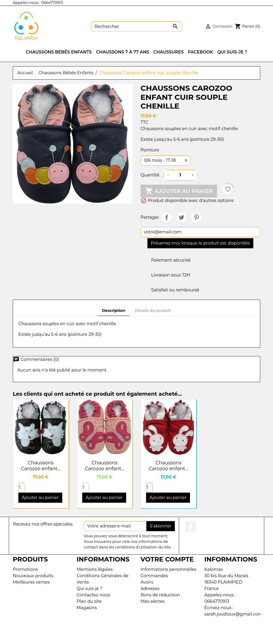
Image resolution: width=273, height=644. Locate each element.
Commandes (154, 576)
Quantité (150, 175)
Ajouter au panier (179, 191)
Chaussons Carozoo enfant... (41, 466)
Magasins (87, 608)
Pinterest (196, 217)
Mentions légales (95, 569)
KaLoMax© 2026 (109, 636)
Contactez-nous (93, 595)
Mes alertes (153, 601)
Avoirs (147, 582)
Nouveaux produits (33, 576)
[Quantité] (180, 175)
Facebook (191, 526)
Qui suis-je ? (90, 589)
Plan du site (89, 601)
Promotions (25, 569)
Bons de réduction (160, 595)
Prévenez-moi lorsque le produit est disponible (200, 243)
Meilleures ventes (31, 582)
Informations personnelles (168, 569)
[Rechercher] (136, 26)
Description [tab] (114, 311)
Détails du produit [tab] (153, 311)
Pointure (150, 150)
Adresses (150, 589)
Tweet (181, 217)
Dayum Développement (156, 636)
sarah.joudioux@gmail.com (233, 614)
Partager (167, 217)
